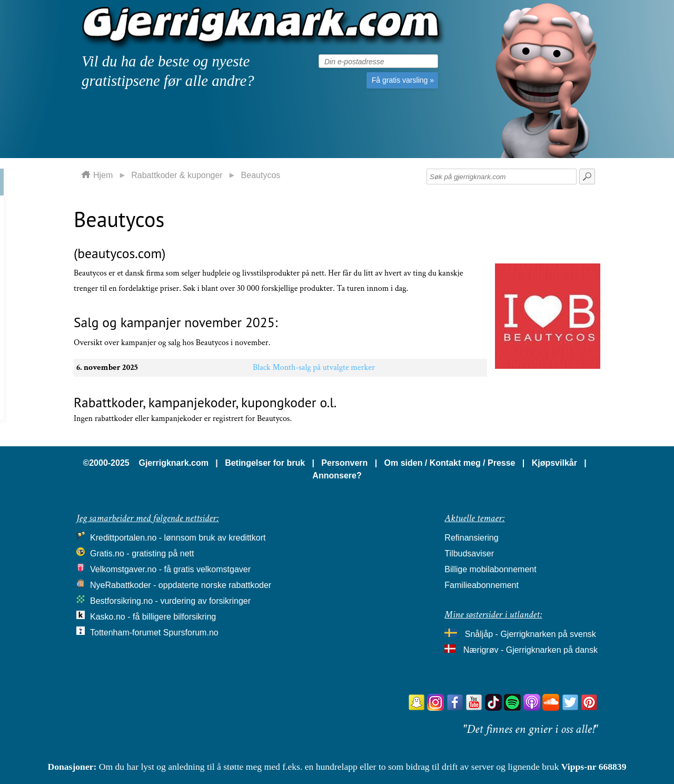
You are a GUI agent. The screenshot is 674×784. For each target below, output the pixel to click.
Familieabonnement (482, 585)
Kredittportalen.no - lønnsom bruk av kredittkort (178, 538)
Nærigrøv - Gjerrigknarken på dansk (531, 650)
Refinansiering (471, 538)
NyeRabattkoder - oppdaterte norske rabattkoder (181, 585)
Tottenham (110, 633)
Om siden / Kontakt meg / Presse (450, 463)
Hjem (103, 175)
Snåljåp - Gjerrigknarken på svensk (531, 634)
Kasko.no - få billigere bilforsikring (153, 617)
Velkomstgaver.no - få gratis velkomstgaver (170, 569)
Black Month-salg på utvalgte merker (314, 367)
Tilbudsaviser (469, 553)
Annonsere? (337, 476)
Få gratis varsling (403, 80)
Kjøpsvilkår (554, 463)
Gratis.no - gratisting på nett (142, 553)
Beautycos (261, 175)
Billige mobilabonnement (490, 569)
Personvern (344, 463)
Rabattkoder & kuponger (177, 175)
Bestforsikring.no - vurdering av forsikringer (170, 601)
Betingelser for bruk (265, 463)
